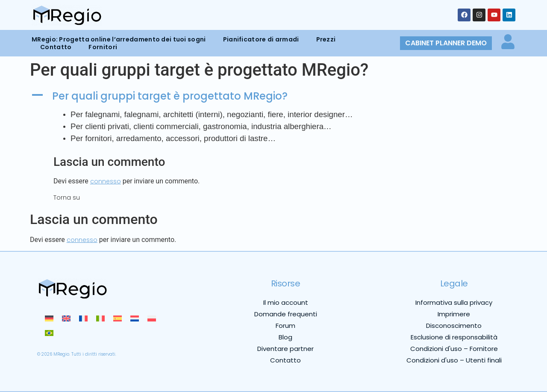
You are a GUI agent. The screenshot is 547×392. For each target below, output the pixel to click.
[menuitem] (49, 318)
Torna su (67, 197)
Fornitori (103, 47)
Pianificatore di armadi (261, 39)
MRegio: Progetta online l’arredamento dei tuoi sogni (119, 39)
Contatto (56, 47)
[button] (273, 96)
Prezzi (326, 39)
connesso (106, 181)
